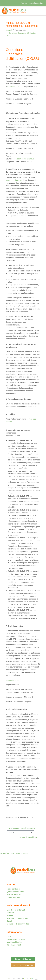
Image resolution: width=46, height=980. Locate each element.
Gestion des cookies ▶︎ (28, 837)
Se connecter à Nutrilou (23, 965)
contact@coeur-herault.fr (24, 159)
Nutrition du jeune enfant (18, 918)
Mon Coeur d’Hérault (16, 910)
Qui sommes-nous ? (16, 892)
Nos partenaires (14, 894)
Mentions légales (14, 942)
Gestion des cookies (16, 939)
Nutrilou (10, 913)
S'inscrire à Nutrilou (23, 959)
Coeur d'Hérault (14, 897)
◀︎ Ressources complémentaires (22, 828)
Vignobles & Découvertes (18, 924)
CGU (9, 936)
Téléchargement (14, 945)
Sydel (9, 921)
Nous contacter (13, 889)
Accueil (9, 30)
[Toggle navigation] (43, 11)
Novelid (10, 915)
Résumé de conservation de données (15, 853)
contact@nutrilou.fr (13, 680)
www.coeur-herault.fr (14, 180)
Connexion (38, 3)
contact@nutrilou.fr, (15, 86)
